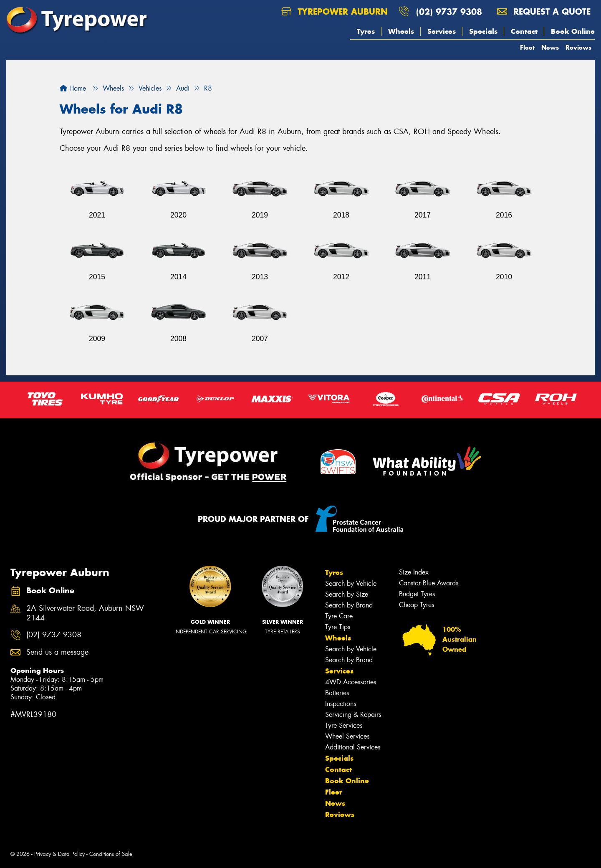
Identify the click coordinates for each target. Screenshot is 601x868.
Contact (524, 31)
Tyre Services (344, 725)
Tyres (366, 31)
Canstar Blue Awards (429, 583)
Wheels (401, 31)
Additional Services (353, 747)
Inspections (341, 704)
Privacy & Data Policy (59, 854)
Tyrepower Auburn (335, 11)
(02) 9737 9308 (449, 11)
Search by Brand (349, 605)
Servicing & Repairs (353, 715)
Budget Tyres (417, 594)
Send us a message (57, 652)
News (550, 47)
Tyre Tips (338, 627)
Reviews (578, 47)
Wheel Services (347, 736)
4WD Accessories (351, 682)
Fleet (527, 47)
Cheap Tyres (417, 605)
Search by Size (347, 594)
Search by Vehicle (351, 583)
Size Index (414, 572)
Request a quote (544, 11)
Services (442, 31)
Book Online (573, 31)
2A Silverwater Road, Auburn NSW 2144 (85, 613)
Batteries (337, 693)
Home (73, 88)
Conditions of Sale (111, 854)
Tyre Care (339, 616)
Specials (483, 31)
